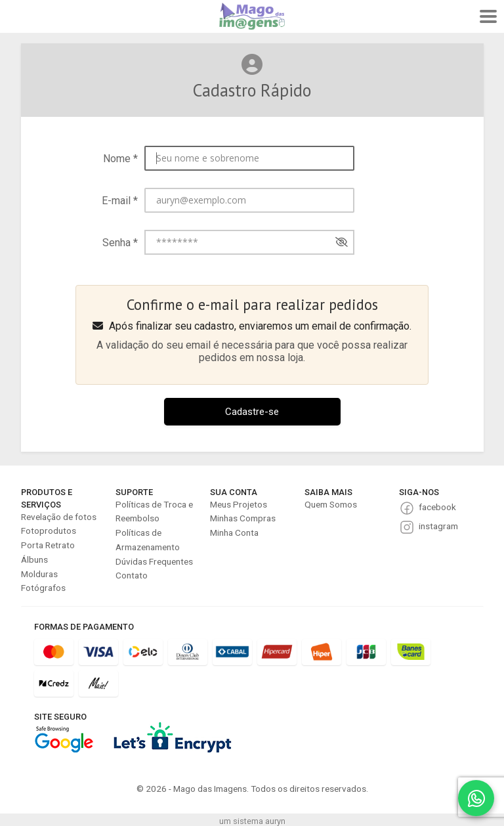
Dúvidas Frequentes (154, 561)
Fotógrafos (43, 588)
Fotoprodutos (49, 531)
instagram (438, 526)
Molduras (39, 574)
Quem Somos (331, 504)
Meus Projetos (239, 504)
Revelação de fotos (59, 517)
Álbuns (34, 559)
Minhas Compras (243, 518)
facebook (437, 507)
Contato (132, 575)
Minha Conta (234, 533)
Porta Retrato (48, 545)
